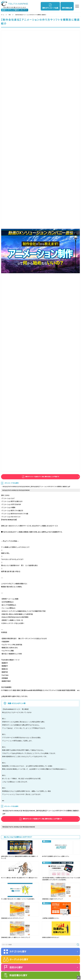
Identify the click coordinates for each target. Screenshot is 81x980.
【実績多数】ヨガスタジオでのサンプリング (12, 918)
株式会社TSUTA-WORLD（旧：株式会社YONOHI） (16, 490)
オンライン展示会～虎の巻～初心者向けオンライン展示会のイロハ (19, 878)
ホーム (3, 15)
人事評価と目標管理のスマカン (51, 918)
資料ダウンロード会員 (50, 8)
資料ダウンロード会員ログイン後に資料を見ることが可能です (42, 477)
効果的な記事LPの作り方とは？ (51, 937)
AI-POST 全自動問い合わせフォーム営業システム (56, 856)
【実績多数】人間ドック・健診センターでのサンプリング (16, 937)
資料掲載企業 (67, 8)
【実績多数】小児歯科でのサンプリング (52, 899)
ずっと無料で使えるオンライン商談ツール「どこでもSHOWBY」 (18, 899)
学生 (10, 15)
